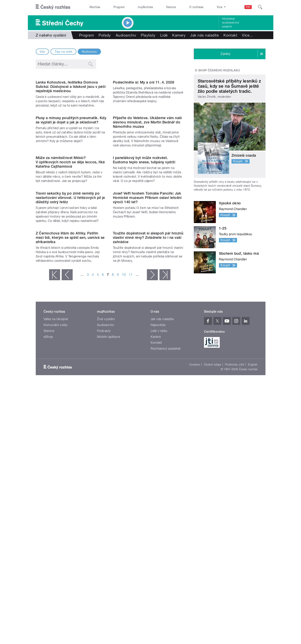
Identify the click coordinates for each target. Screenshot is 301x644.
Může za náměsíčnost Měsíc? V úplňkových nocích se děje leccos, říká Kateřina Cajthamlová (70, 282)
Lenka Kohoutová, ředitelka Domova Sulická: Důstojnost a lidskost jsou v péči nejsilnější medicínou (71, 126)
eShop (48, 534)
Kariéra (156, 534)
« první (55, 475)
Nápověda (158, 522)
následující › (152, 475)
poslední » (165, 475)
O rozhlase (196, 7)
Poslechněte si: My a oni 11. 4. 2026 (144, 122)
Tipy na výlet (63, 52)
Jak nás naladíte (204, 35)
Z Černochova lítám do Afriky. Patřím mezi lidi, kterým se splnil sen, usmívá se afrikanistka (70, 437)
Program (119, 7)
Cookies (195, 562)
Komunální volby (56, 522)
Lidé (164, 35)
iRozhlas (95, 7)
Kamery (227, 27)
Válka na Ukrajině (56, 516)
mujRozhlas (145, 7)
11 (131, 475)
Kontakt (230, 35)
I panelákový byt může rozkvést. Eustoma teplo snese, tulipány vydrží (144, 280)
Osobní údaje (213, 562)
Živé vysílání (106, 516)
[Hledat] (260, 7)
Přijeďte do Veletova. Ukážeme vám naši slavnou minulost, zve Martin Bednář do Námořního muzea (147, 202)
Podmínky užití (235, 562)
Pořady (105, 35)
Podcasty (104, 528)
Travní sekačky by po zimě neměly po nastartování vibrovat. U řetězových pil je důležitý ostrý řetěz (70, 357)
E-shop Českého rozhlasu (218, 70)
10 (124, 475)
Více (247, 35)
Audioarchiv (231, 23)
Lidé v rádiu (159, 528)
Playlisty (148, 35)
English (253, 562)
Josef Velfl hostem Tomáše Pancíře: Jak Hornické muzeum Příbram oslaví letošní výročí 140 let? (147, 357)
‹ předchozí (67, 475)
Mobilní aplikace (109, 534)
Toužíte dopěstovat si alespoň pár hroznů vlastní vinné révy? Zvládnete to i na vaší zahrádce (148, 437)
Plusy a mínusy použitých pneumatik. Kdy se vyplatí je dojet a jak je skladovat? (71, 200)
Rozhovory (89, 52)
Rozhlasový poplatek (166, 546)
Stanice (171, 7)
